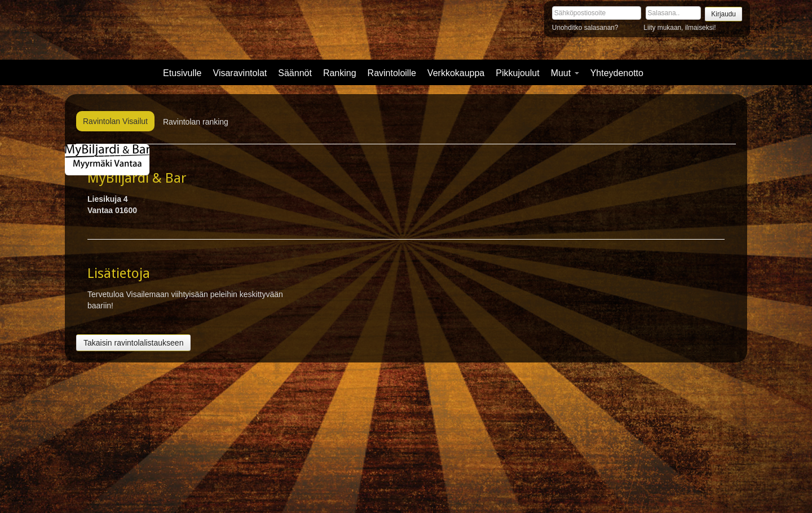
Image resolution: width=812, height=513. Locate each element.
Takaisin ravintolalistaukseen (133, 343)
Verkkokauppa (456, 73)
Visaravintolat (240, 73)
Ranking (340, 73)
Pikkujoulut (517, 73)
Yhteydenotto (617, 73)
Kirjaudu (723, 14)
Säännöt (295, 73)
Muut (565, 73)
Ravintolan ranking (196, 122)
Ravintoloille (392, 73)
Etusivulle (182, 73)
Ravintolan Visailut (115, 121)
